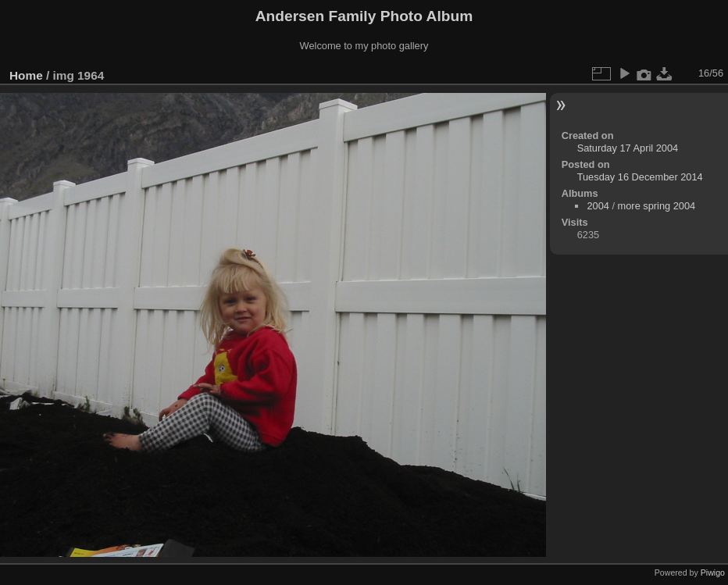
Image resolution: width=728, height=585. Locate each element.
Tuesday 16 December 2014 (640, 177)
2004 (598, 206)
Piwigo (713, 573)
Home (26, 75)
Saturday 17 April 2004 (628, 148)
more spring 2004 (657, 206)
